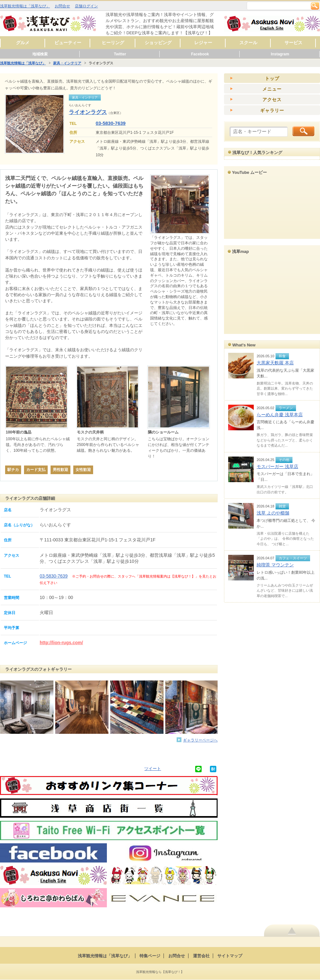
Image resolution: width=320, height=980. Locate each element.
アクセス (272, 100)
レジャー (203, 43)
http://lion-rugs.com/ (61, 643)
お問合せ (62, 6)
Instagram (280, 54)
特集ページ (150, 956)
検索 (315, 6)
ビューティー (68, 43)
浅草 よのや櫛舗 (273, 513)
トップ (272, 78)
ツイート (153, 769)
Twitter (120, 54)
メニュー (272, 89)
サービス (293, 43)
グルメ (23, 43)
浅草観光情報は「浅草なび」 (25, 6)
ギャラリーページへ (200, 740)
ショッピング (158, 43)
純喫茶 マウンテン (275, 565)
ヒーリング (113, 43)
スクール (248, 43)
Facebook (200, 54)
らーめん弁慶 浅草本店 (280, 415)
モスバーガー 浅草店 (277, 466)
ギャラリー (272, 110)
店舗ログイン (86, 6)
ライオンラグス (88, 112)
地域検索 (40, 54)
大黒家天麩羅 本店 (275, 363)
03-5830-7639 (111, 123)
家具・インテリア (67, 63)
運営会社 (201, 956)
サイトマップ (230, 956)
